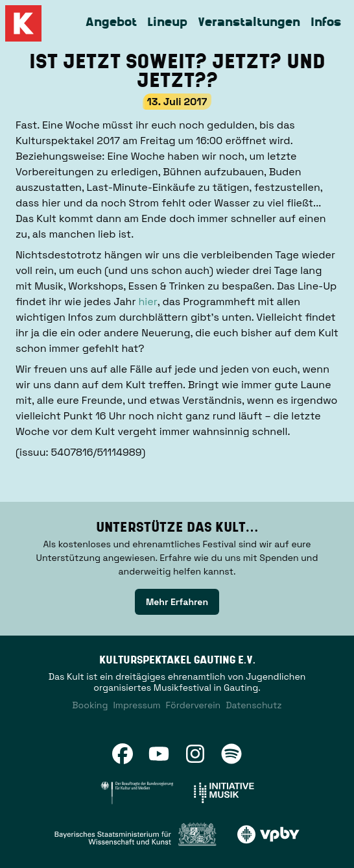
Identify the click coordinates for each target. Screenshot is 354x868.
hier (148, 302)
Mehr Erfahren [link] (177, 602)
